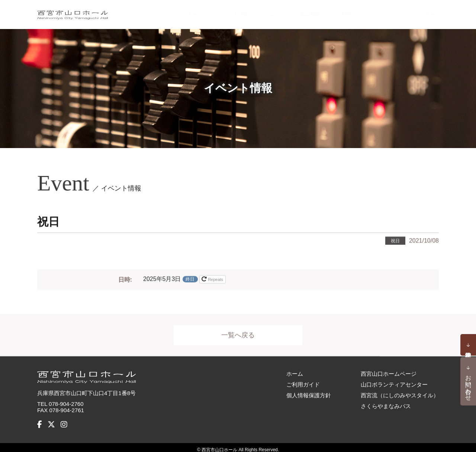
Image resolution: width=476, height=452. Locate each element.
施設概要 (293, 12)
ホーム (175, 12)
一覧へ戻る (238, 334)
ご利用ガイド (336, 12)
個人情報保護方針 (309, 390)
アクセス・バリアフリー (402, 12)
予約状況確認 (468, 345)
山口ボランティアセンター (394, 379)
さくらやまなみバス (386, 401)
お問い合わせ (468, 384)
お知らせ (257, 12)
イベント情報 (214, 12)
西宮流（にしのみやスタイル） (400, 390)
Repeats (213, 278)
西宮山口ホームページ (389, 368)
